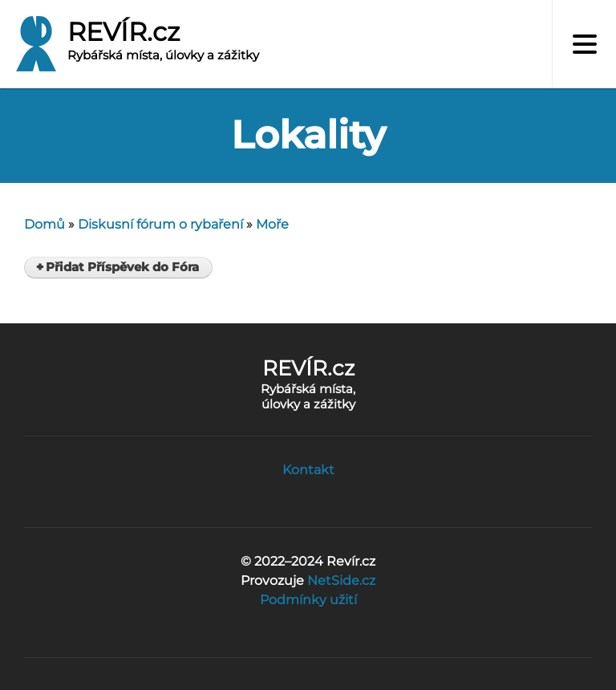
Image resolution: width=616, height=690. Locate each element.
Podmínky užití (308, 600)
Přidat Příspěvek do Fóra (122, 267)
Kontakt (308, 470)
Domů (45, 224)
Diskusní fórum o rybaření (160, 224)
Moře (272, 224)
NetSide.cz (341, 580)
